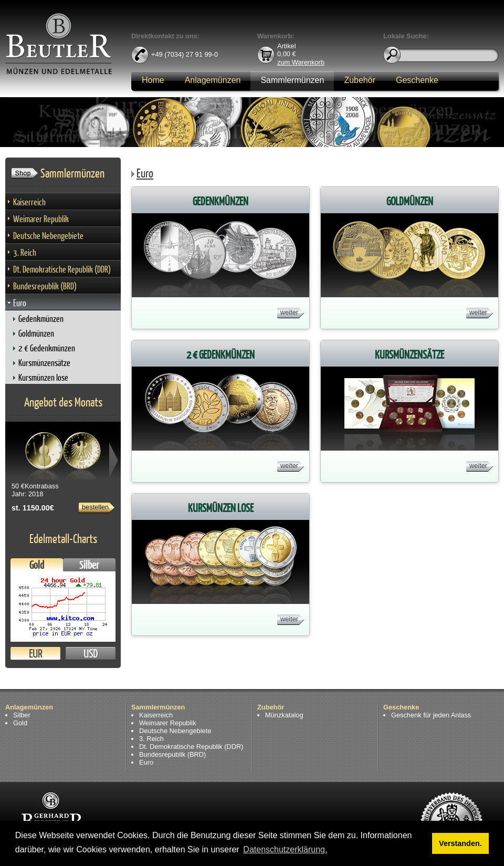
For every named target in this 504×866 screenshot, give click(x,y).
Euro (20, 303)
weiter (289, 312)
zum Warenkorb (301, 62)
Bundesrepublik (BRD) (45, 286)
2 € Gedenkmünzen (47, 348)
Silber (89, 565)
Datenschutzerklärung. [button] (285, 849)
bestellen (95, 507)
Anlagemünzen (213, 80)
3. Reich (25, 252)
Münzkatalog (284, 715)
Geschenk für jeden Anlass (431, 715)
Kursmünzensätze (44, 363)
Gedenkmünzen (41, 319)
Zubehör (360, 80)
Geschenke (417, 80)
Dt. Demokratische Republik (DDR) (62, 269)
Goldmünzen (36, 333)
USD (91, 654)
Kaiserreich (29, 202)
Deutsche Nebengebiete (48, 236)
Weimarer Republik (41, 219)
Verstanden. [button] (460, 843)
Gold (37, 565)
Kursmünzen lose (43, 377)
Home (153, 80)
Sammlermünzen (292, 80)
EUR (35, 654)
